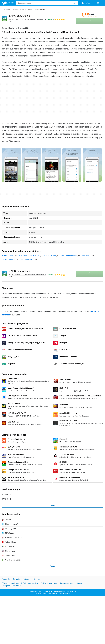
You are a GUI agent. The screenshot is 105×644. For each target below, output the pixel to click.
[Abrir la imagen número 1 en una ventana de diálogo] (31, 165)
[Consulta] (47, 3)
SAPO (20, 16)
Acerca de (6, 579)
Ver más (53, 505)
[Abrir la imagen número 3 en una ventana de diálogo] (72, 165)
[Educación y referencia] (19, 10)
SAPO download (8, 259)
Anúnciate (26, 579)
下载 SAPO (86, 256)
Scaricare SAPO (8, 256)
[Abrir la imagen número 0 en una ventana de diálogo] (11, 165)
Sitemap (37, 579)
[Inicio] (3, 10)
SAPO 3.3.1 (6, 499)
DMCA (79, 583)
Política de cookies (30, 583)
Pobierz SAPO (50, 256)
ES (100, 3)
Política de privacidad (49, 583)
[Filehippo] (8, 3)
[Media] (30, 10)
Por (27, 19)
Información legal (67, 583)
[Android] (8, 10)
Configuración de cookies (12, 586)
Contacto (16, 579)
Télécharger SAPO (27, 259)
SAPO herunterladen (69, 256)
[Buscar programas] (74, 3)
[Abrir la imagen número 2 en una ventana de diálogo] (52, 165)
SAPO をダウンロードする (29, 256)
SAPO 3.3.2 (6, 495)
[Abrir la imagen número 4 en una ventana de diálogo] (92, 165)
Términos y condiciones (11, 583)
